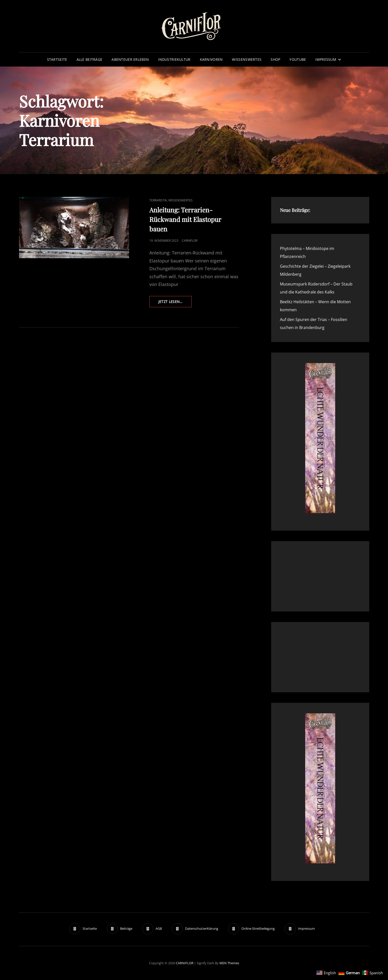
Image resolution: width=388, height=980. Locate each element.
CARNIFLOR (185, 963)
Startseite (57, 59)
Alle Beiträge (90, 59)
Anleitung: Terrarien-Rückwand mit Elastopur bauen (185, 219)
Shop (275, 59)
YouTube (298, 59)
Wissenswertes (247, 59)
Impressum (326, 59)
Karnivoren (211, 59)
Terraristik (158, 200)
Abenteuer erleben (130, 59)
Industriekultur (174, 59)
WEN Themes (229, 963)
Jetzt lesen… (175, 303)
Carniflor (189, 241)
